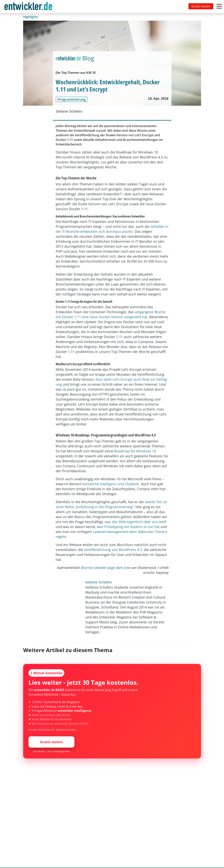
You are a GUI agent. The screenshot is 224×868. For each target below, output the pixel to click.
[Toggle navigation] (29, 6)
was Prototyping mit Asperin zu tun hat (128, 527)
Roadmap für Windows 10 (135, 451)
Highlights (31, 17)
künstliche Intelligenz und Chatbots (111, 484)
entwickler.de (28, 7)
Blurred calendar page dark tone (106, 568)
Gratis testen (201, 6)
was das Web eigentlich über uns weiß (136, 522)
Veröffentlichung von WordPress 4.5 (113, 550)
